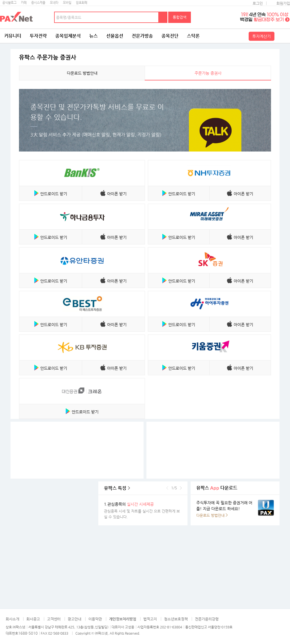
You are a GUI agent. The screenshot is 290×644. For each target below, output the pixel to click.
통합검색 (180, 17)
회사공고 (33, 619)
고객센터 (54, 619)
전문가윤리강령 (207, 619)
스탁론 (193, 36)
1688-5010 (28, 633)
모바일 (67, 3)
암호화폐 (82, 3)
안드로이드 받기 (54, 194)
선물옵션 (115, 36)
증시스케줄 (38, 3)
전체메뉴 (283, 36)
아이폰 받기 (117, 194)
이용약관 (95, 619)
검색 (163, 17)
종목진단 (170, 36)
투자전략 (38, 36)
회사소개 (12, 619)
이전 (167, 488)
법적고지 (150, 619)
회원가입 (283, 3)
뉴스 (93, 36)
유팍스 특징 (115, 488)
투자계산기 (262, 36)
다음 (181, 488)
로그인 (258, 3)
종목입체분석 (68, 36)
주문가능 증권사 (208, 73)
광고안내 (74, 619)
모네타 (54, 3)
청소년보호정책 (176, 619)
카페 (24, 3)
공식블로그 (9, 3)
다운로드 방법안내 (82, 73)
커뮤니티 (13, 36)
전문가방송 (142, 36)
